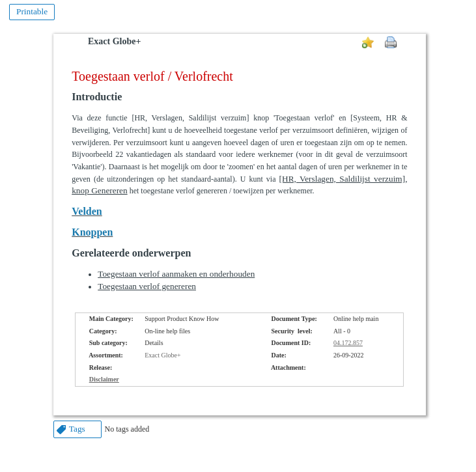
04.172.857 (348, 343)
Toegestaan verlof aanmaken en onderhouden (176, 274)
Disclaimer (104, 379)
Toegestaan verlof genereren (147, 286)
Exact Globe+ (114, 41)
